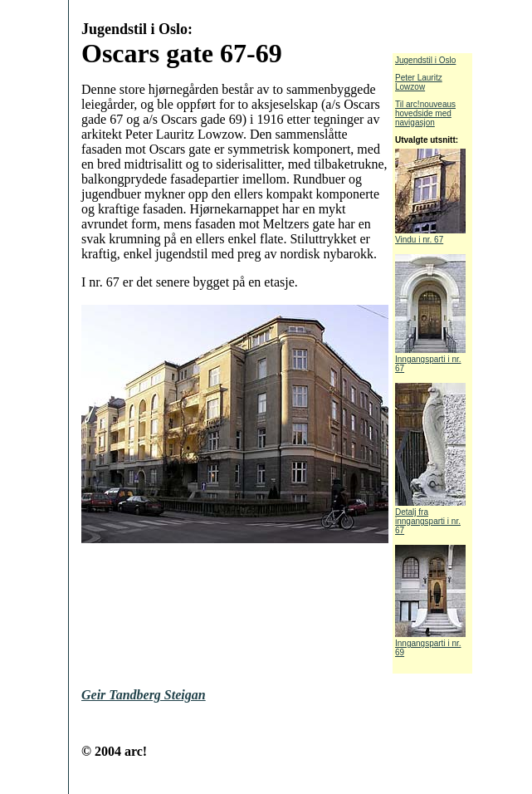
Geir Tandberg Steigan (144, 695)
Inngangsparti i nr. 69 (430, 644)
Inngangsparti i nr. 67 (430, 360)
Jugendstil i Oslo (425, 60)
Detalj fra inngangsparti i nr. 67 (430, 517)
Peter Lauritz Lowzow (419, 82)
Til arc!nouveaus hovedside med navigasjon (425, 113)
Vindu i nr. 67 (430, 236)
